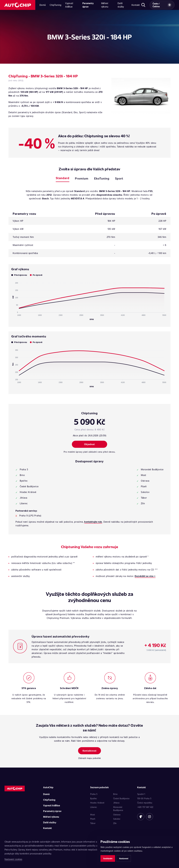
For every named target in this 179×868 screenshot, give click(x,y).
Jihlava (116, 803)
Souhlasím (108, 858)
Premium (82, 178)
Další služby (121, 5)
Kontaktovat (90, 751)
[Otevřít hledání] (143, 5)
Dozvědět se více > (145, 576)
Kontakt (136, 5)
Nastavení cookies (13, 859)
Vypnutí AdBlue (69, 5)
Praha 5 (94, 794)
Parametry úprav (88, 5)
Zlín (115, 823)
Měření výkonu (105, 5)
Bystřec (94, 798)
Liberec (94, 807)
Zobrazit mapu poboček (90, 758)
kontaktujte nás (93, 522)
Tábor (93, 823)
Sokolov (117, 819)
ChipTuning (55, 5)
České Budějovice (121, 798)
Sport (119, 178)
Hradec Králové (97, 803)
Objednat (89, 444)
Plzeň (93, 819)
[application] (89, 300)
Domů (43, 5)
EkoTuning (102, 178)
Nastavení (124, 858)
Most (93, 815)
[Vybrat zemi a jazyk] (162, 5)
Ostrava (117, 815)
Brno (115, 794)
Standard (63, 178)
